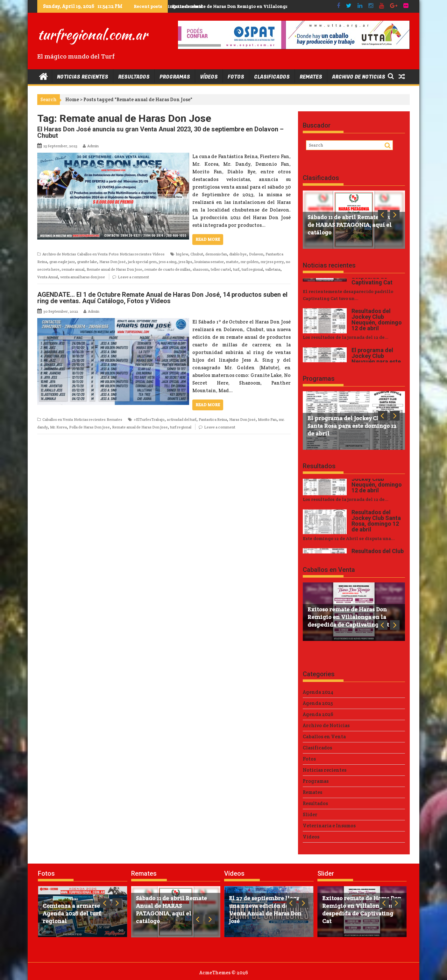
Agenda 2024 (318, 692)
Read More (208, 239)
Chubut (197, 254)
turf (236, 269)
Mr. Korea (58, 427)
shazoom (201, 269)
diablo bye (238, 254)
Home (72, 99)
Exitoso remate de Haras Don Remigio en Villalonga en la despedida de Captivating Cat (268, 6)
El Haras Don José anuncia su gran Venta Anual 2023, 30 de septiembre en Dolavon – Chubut (160, 132)
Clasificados (272, 77)
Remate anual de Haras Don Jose (114, 269)
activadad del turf (182, 419)
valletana (273, 269)
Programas (175, 77)
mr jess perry (272, 262)
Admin (93, 146)
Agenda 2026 (318, 714)
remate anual (73, 269)
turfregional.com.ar (92, 34)
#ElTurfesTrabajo (149, 419)
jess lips (185, 262)
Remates (311, 77)
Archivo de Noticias (359, 77)
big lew (182, 254)
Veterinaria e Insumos (329, 826)
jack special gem (142, 262)
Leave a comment (133, 277)
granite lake (87, 262)
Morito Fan (267, 419)
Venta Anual (48, 277)
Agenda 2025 (318, 703)
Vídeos (209, 77)
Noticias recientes (83, 77)
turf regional (252, 269)
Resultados (134, 77)
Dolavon (256, 254)
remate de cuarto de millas (167, 269)
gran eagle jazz (62, 262)
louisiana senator (209, 262)
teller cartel (221, 269)
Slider (310, 814)
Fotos (236, 77)
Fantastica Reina (213, 419)
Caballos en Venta (92, 254)
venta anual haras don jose (83, 277)
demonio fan (216, 254)
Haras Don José (113, 262)
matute (232, 262)
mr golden (250, 262)
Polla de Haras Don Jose (89, 427)
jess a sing (168, 262)
